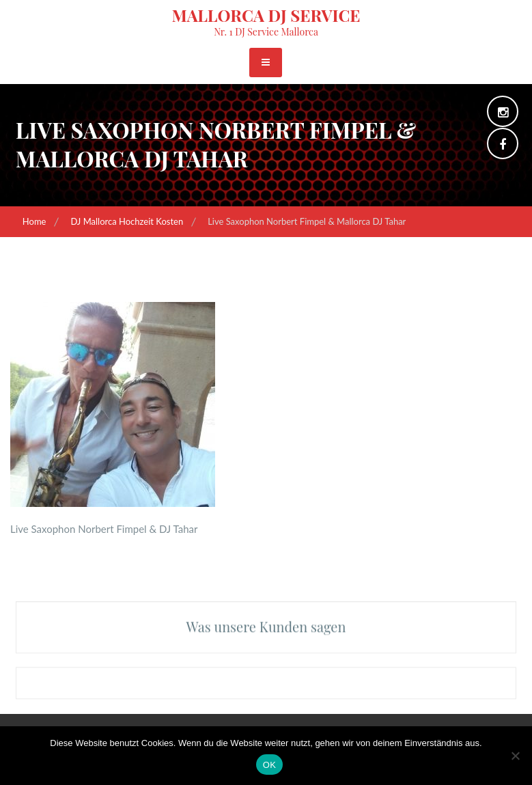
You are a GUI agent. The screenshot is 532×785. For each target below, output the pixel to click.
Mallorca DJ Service (266, 15)
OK (269, 765)
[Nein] (515, 756)
